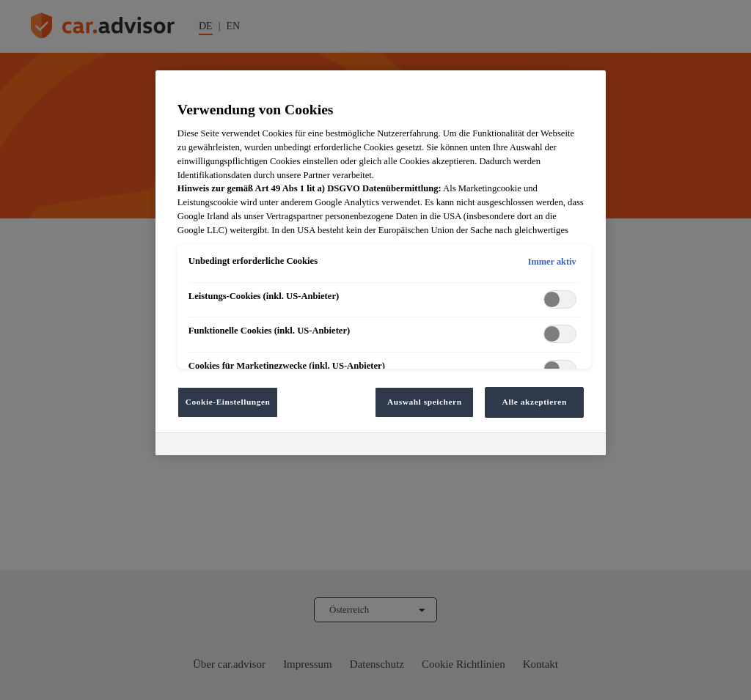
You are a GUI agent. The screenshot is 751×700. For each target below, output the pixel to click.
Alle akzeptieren (535, 402)
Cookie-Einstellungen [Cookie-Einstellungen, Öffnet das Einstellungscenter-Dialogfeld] (228, 402)
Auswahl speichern (425, 402)
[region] (381, 263)
